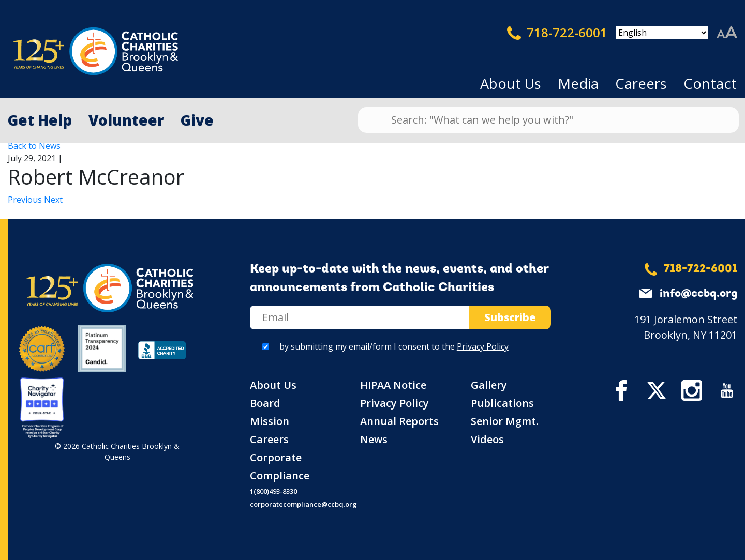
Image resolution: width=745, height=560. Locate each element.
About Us (511, 84)
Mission (270, 421)
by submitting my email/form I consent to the (394, 346)
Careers (641, 84)
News (374, 439)
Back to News (34, 146)
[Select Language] (662, 33)
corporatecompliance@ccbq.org (303, 504)
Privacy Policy (483, 346)
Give (197, 120)
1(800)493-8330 (273, 491)
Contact (710, 84)
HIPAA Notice (393, 385)
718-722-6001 (557, 33)
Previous (26, 200)
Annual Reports (399, 421)
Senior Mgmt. (505, 421)
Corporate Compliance (280, 466)
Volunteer (126, 120)
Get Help (40, 120)
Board (265, 403)
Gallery (489, 385)
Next (53, 200)
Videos (487, 439)
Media (578, 84)
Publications (502, 403)
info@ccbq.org (698, 294)
